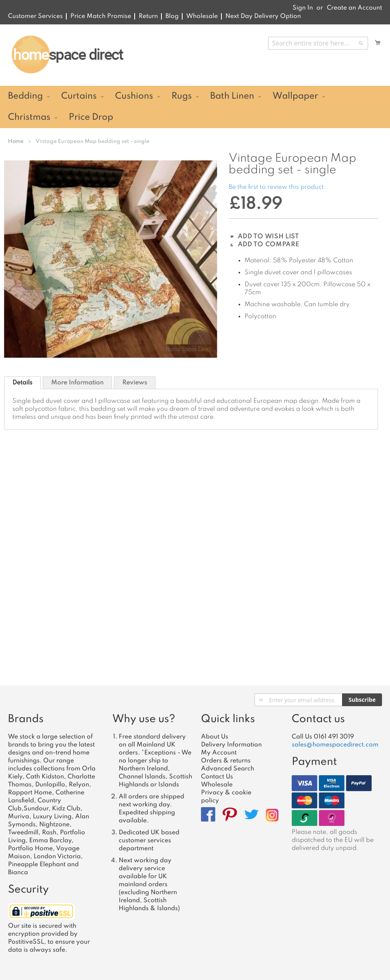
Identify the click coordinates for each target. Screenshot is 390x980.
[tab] (22, 383)
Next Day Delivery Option (263, 16)
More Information (77, 383)
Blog (172, 16)
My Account (219, 753)
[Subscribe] (362, 700)
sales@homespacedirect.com (335, 745)
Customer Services (35, 16)
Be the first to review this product (276, 187)
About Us (215, 737)
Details (22, 383)
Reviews (135, 383)
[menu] (195, 107)
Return (148, 16)
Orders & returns (226, 761)
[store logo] (67, 55)
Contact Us (217, 777)
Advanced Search (228, 769)
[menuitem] (28, 96)
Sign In (303, 8)
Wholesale (202, 16)
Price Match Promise (101, 16)
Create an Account (354, 8)
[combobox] (318, 43)
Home (16, 142)
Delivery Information (231, 745)
